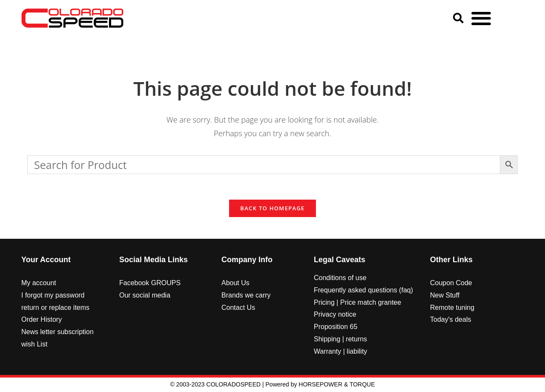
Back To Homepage (272, 209)
